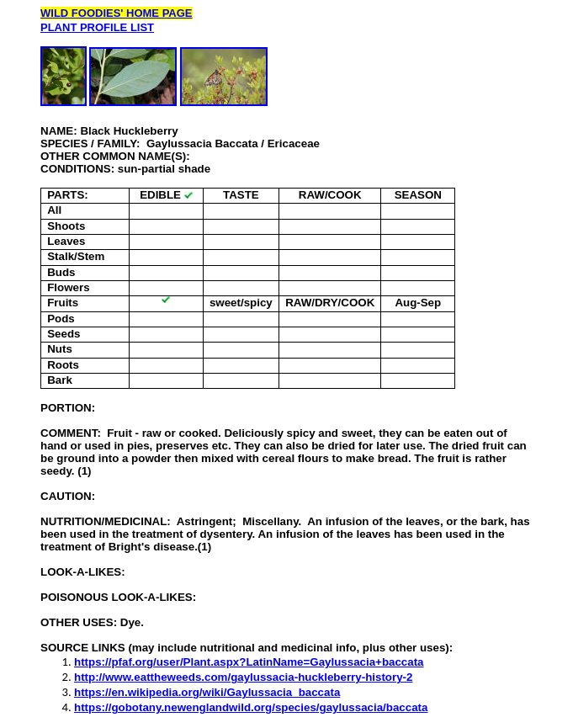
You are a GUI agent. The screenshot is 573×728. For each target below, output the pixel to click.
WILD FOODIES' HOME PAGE (117, 13)
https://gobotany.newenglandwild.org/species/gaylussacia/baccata (251, 707)
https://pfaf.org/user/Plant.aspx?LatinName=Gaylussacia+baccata (249, 662)
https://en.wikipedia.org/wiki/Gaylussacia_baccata (207, 692)
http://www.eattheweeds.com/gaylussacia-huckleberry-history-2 (243, 677)
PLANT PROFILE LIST (97, 27)
